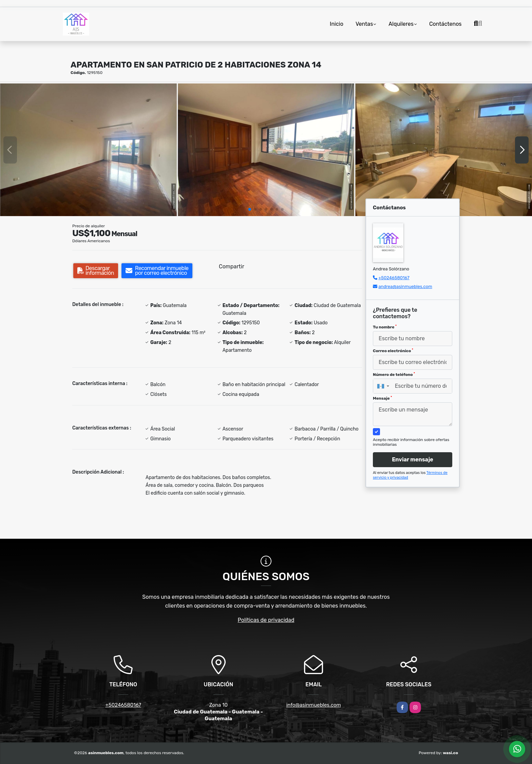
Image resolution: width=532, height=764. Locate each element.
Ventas (364, 24)
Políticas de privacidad (266, 620)
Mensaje (382, 398)
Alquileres (401, 24)
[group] (88, 150)
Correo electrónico (393, 351)
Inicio (337, 24)
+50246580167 (394, 278)
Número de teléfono (394, 375)
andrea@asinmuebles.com (405, 286)
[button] (250, 209)
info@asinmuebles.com (314, 705)
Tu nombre (385, 327)
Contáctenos (445, 24)
